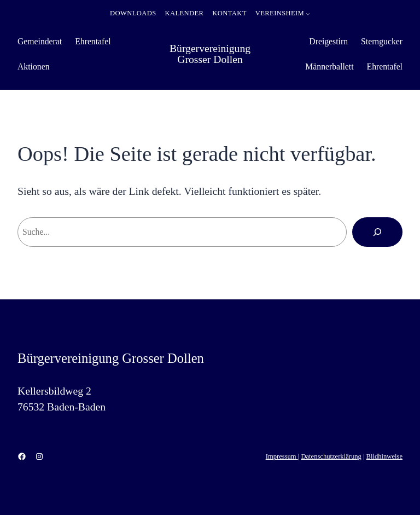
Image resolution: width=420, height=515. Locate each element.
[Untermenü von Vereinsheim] (308, 14)
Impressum (282, 456)
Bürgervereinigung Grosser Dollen (210, 54)
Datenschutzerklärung (331, 456)
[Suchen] (377, 232)
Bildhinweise (384, 456)
